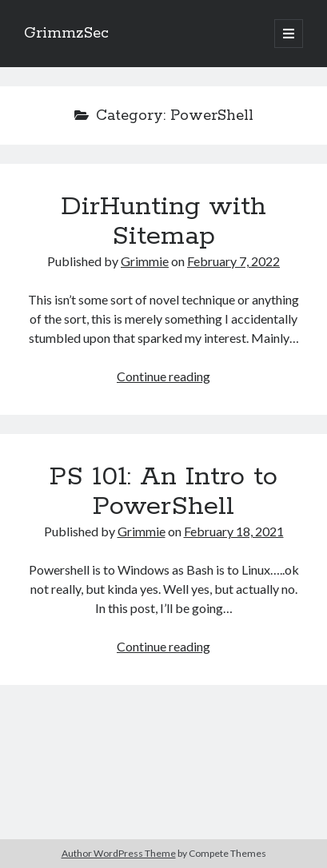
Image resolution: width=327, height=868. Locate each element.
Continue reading (163, 376)
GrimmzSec (66, 34)
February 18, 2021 (234, 531)
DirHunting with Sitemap (163, 222)
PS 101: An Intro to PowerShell (163, 492)
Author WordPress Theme (119, 853)
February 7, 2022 (233, 261)
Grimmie (145, 261)
